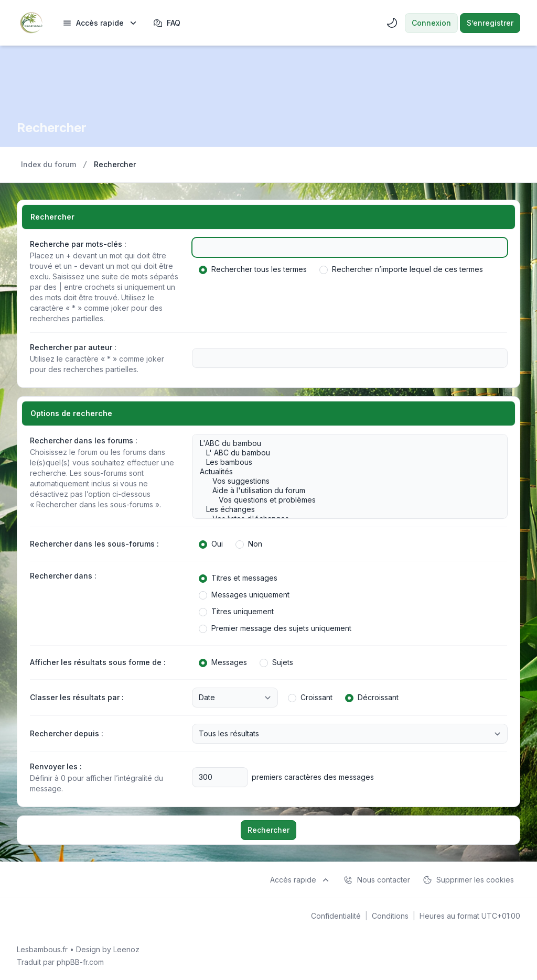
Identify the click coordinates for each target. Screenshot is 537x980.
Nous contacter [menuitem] (377, 880)
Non (249, 544)
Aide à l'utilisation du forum (345, 491)
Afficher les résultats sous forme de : (98, 662)
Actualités (345, 472)
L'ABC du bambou (345, 443)
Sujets (276, 662)
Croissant (310, 698)
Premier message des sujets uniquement (275, 628)
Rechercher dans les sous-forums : (94, 544)
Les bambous (345, 462)
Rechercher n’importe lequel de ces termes (401, 269)
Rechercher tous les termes (253, 269)
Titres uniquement (236, 612)
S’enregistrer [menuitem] (490, 23)
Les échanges (345, 509)
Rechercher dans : (63, 576)
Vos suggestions (345, 481)
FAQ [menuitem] (167, 23)
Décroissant (372, 698)
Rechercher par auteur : (73, 347)
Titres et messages (238, 578)
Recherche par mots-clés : (78, 244)
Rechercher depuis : (67, 733)
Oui (211, 544)
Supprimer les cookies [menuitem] (468, 880)
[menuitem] (100, 23)
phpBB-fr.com (80, 962)
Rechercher (268, 830)
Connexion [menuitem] (431, 23)
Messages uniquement (244, 595)
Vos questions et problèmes (345, 500)
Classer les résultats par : (77, 697)
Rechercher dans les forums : (84, 440)
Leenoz (126, 949)
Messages (223, 662)
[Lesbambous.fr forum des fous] (31, 23)
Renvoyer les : (56, 766)
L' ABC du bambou (345, 453)
